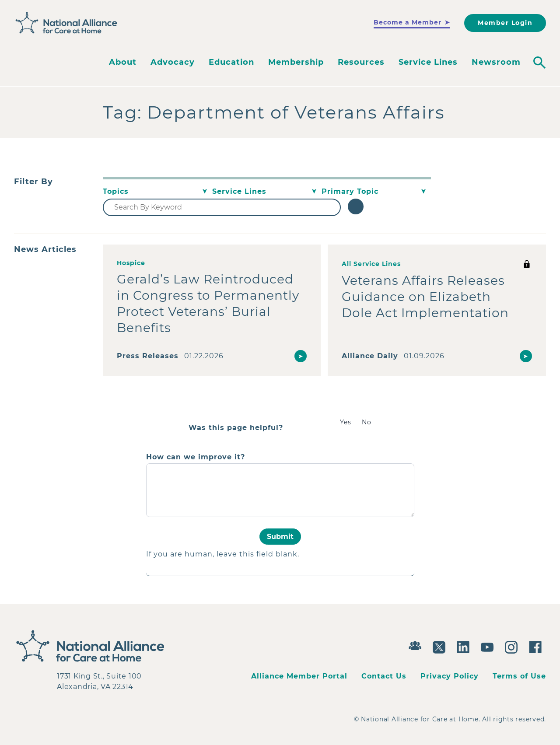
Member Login (505, 23)
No (367, 422)
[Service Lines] (267, 192)
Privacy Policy (450, 676)
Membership (296, 62)
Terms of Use (519, 676)
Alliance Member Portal (299, 676)
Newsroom (496, 62)
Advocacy (173, 62)
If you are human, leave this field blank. (223, 554)
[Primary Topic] (376, 192)
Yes (346, 422)
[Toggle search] (539, 63)
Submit (280, 537)
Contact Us (384, 676)
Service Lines (428, 62)
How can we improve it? (196, 457)
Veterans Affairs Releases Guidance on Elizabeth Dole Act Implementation (425, 297)
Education (231, 62)
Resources (361, 62)
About (123, 62)
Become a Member (408, 22)
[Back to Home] (66, 23)
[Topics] (157, 192)
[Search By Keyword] (222, 207)
